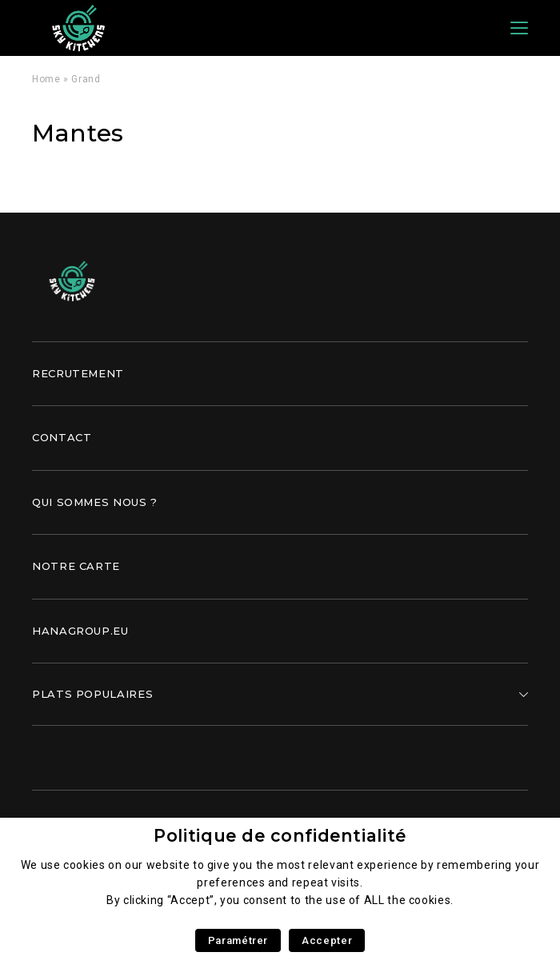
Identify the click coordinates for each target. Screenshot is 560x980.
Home (46, 79)
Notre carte (76, 566)
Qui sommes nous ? (95, 502)
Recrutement (78, 373)
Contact (62, 437)
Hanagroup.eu (80, 631)
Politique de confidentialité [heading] (280, 836)
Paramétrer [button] (238, 940)
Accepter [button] (327, 940)
